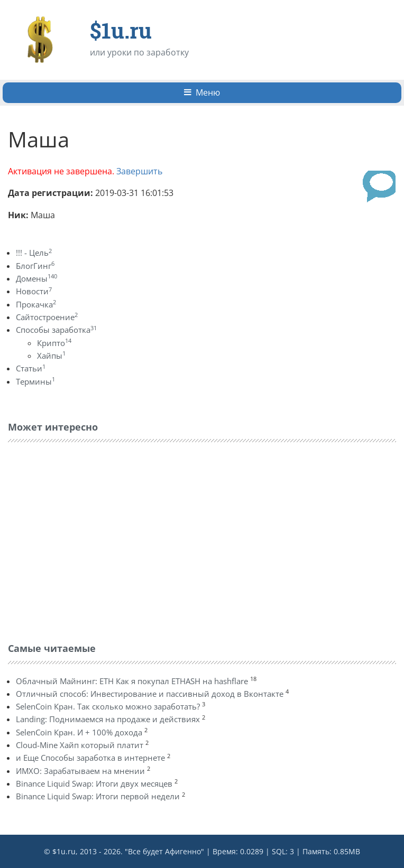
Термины (35, 381)
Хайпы (51, 356)
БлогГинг (35, 266)
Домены (36, 278)
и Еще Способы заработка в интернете (90, 758)
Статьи (31, 368)
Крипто (54, 343)
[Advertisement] (87, 540)
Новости (34, 291)
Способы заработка (56, 330)
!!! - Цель (34, 253)
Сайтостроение (47, 317)
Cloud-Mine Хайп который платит (80, 745)
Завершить (139, 171)
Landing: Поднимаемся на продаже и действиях (108, 719)
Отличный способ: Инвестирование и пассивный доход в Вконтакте (150, 694)
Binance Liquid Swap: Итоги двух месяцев (94, 783)
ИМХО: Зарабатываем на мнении (80, 771)
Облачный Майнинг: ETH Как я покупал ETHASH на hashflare (132, 681)
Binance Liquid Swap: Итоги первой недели (98, 796)
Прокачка (36, 304)
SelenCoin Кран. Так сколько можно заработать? (108, 706)
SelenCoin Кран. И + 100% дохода (79, 732)
